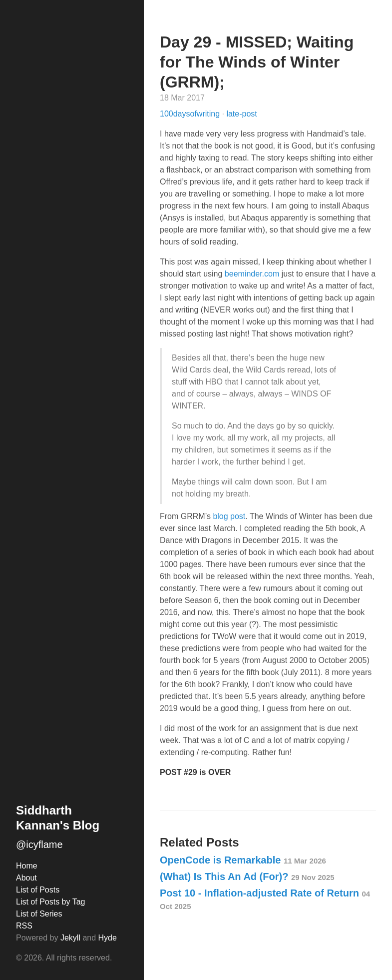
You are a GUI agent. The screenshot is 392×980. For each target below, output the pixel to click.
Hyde (108, 938)
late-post (241, 114)
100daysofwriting (191, 114)
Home (27, 866)
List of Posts (38, 890)
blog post (229, 516)
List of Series (39, 914)
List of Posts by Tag (50, 902)
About (26, 878)
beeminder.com (252, 274)
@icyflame (39, 844)
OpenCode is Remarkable (243, 860)
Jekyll (70, 938)
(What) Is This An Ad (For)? (247, 876)
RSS (24, 926)
